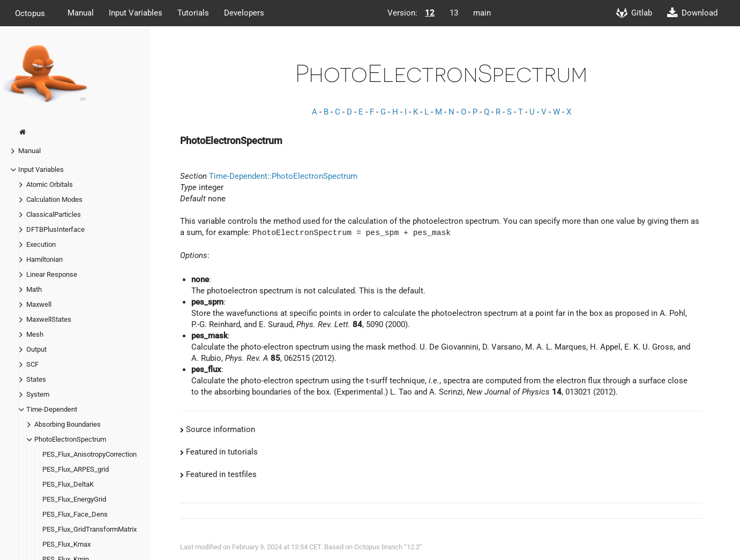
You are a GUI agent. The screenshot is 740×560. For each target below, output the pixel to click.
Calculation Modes (54, 199)
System (38, 394)
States (36, 379)
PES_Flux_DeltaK (68, 484)
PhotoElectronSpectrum (70, 439)
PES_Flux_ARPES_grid (76, 469)
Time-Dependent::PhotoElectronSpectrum (283, 176)
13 (454, 13)
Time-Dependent (52, 409)
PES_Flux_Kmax (66, 544)
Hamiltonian (44, 259)
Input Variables (136, 13)
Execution (41, 244)
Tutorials (193, 13)
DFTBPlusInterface (55, 229)
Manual (81, 13)
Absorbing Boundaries (68, 424)
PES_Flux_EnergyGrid (74, 499)
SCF (32, 364)
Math (34, 289)
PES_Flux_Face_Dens (75, 514)
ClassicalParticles (54, 214)
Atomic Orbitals (50, 184)
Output (36, 349)
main (482, 13)
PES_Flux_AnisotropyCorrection (89, 454)
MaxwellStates (49, 319)
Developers (244, 13)
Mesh (35, 334)
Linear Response (52, 274)
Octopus (30, 13)
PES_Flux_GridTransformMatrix (89, 529)
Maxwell (39, 304)
